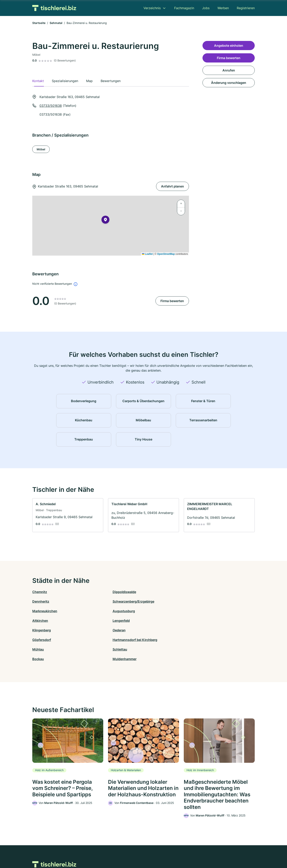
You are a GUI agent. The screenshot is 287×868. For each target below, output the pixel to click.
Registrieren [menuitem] (246, 8)
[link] (68, 515)
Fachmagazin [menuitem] (184, 8)
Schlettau (95, 621)
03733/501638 (51, 106)
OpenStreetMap (166, 254)
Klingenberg (42, 611)
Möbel (41, 149)
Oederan (94, 611)
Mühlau (38, 621)
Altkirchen (151, 601)
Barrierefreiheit (132, 851)
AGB (181, 851)
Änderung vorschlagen (229, 83)
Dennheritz (152, 592)
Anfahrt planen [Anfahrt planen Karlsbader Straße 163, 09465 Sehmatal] (172, 186)
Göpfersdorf (153, 611)
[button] (105, 220)
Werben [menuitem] (223, 8)
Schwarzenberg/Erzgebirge (220, 592)
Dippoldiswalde (100, 592)
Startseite (39, 23)
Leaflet (147, 254)
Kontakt (94, 851)
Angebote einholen (229, 46)
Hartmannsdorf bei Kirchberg (221, 611)
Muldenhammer (211, 621)
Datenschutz (111, 851)
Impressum (194, 851)
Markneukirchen (45, 601)
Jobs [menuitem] (206, 8)
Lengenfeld (208, 601)
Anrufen (229, 70)
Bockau (149, 621)
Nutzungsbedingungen (160, 851)
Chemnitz (40, 592)
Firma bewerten (172, 301)
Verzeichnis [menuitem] (152, 8)
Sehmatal (56, 23)
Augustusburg (99, 601)
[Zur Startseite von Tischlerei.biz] (54, 8)
